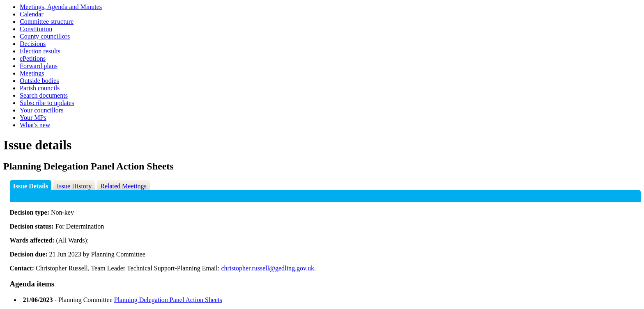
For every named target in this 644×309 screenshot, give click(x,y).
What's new (35, 125)
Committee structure (47, 22)
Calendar (32, 14)
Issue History (74, 186)
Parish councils (40, 88)
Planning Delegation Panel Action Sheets (168, 300)
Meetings (32, 73)
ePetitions (33, 58)
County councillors (45, 36)
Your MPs (33, 118)
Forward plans (39, 66)
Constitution (36, 29)
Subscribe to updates (47, 103)
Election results (40, 51)
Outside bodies (39, 81)
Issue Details (31, 186)
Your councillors (41, 110)
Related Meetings (123, 186)
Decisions (33, 44)
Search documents (44, 95)
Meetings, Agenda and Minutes (61, 7)
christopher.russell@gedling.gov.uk (268, 268)
